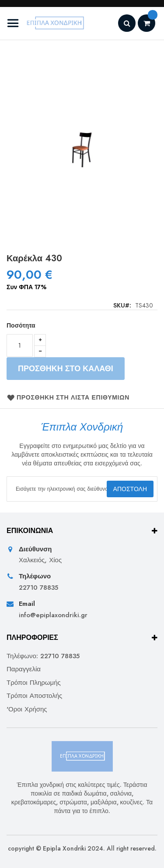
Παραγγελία (24, 669)
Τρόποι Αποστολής (34, 696)
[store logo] (47, 23)
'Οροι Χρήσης (27, 709)
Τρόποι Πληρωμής (34, 683)
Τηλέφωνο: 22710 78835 (43, 656)
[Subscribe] (130, 489)
